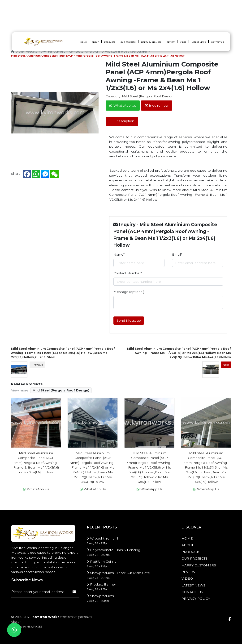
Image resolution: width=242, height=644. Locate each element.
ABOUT (95, 42)
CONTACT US (218, 42)
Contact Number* (128, 273)
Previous (37, 365)
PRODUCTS (110, 42)
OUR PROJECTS (128, 42)
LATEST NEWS (199, 42)
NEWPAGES (35, 627)
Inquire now (157, 105)
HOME (83, 42)
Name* (119, 254)
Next (226, 365)
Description (122, 121)
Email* (177, 254)
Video (183, 42)
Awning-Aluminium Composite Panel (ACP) (71, 52)
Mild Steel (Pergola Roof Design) (126, 52)
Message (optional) (129, 292)
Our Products (28, 52)
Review (171, 42)
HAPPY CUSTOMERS (151, 42)
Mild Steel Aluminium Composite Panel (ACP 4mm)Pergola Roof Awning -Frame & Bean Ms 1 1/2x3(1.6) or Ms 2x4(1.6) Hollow (98, 56)
